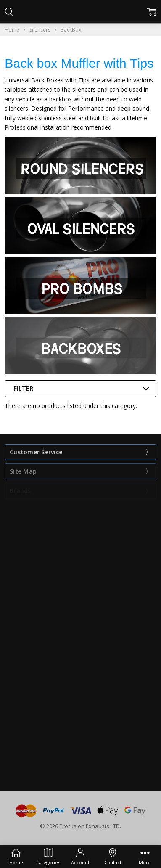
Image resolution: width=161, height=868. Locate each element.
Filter (24, 388)
